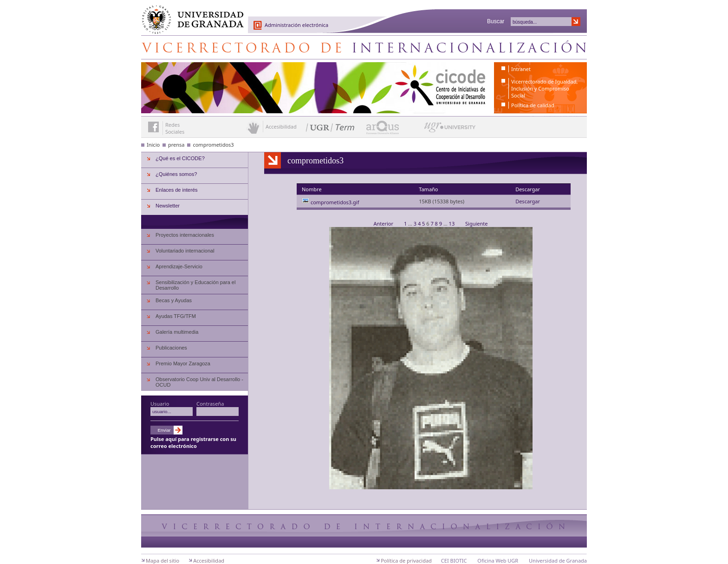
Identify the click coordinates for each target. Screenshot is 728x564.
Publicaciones (171, 348)
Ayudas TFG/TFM (176, 316)
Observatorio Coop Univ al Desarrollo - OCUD (199, 382)
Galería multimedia (177, 332)
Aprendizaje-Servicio (179, 266)
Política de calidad (533, 105)
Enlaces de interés (177, 190)
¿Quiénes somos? (176, 174)
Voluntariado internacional (185, 251)
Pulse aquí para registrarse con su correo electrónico (193, 442)
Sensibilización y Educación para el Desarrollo (195, 285)
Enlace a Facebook (153, 127)
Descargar (528, 201)
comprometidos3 (213, 145)
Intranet (521, 69)
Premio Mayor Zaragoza (183, 363)
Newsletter (168, 206)
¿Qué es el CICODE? (180, 158)
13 (452, 224)
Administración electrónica (296, 25)
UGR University (450, 130)
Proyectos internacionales (185, 235)
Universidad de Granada (189, 14)
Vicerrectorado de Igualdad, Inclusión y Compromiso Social (544, 88)
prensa (176, 145)
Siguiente (476, 224)
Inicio (153, 145)
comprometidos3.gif (335, 202)
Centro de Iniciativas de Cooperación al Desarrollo (364, 47)
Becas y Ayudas (174, 300)
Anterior (384, 224)
